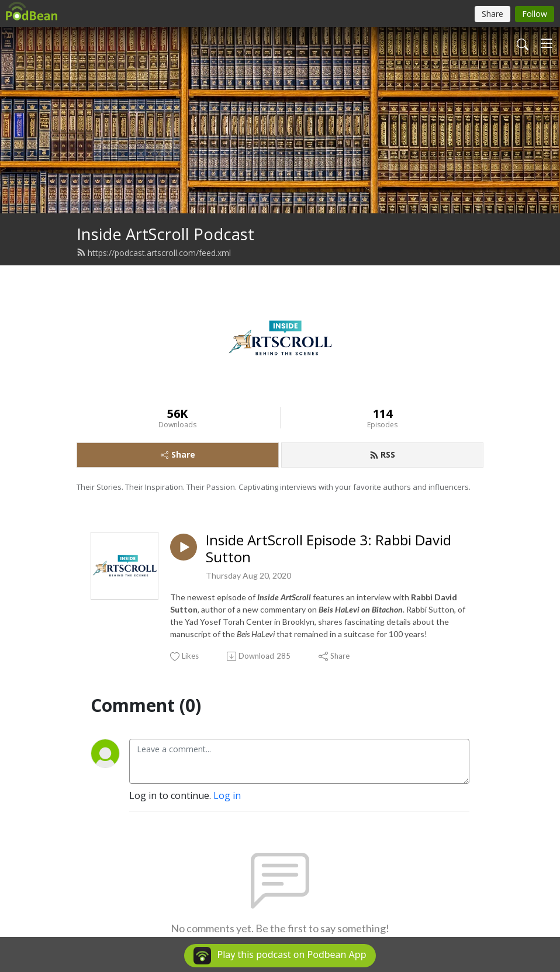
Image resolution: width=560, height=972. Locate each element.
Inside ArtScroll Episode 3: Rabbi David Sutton (329, 549)
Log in (227, 795)
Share (178, 454)
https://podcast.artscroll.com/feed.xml (154, 253)
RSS (382, 454)
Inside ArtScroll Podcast (165, 234)
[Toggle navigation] (547, 43)
